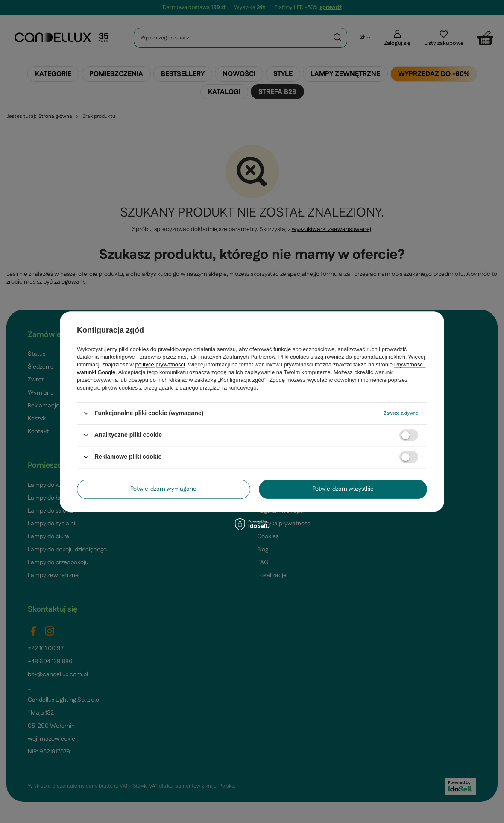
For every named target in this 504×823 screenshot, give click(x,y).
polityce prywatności (160, 365)
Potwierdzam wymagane (163, 489)
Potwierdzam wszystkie (343, 489)
